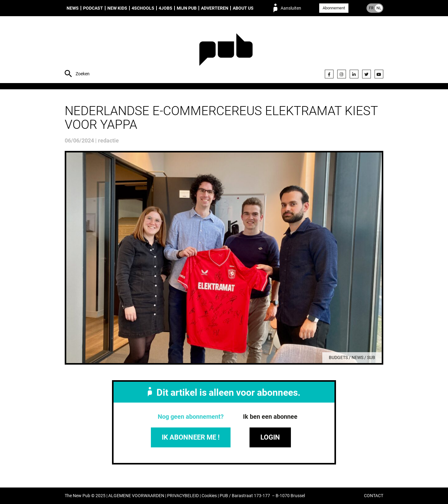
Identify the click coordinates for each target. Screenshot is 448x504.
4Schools (143, 8)
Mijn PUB (187, 8)
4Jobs (166, 8)
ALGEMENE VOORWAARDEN (136, 496)
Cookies (209, 496)
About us (243, 8)
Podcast (93, 8)
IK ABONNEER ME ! (191, 437)
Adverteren (215, 8)
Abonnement (334, 8)
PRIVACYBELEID (183, 496)
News (73, 8)
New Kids (117, 8)
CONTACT (374, 496)
